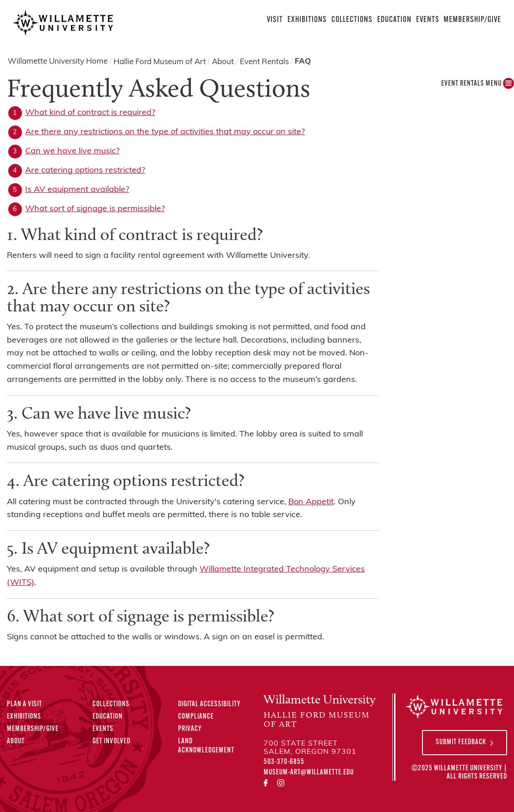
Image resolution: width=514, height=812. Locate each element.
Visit (275, 20)
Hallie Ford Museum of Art (160, 62)
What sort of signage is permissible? (95, 209)
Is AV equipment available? (77, 190)
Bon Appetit (311, 502)
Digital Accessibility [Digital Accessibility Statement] (209, 704)
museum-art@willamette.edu (309, 773)
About (223, 62)
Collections (352, 20)
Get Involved (111, 741)
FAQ (303, 62)
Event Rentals (264, 62)
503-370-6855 (284, 762)
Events (428, 20)
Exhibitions (307, 20)
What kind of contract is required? (90, 113)
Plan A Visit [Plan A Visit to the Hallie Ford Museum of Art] (24, 704)
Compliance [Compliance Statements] (196, 717)
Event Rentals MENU (478, 86)
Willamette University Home (58, 62)
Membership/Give (472, 20)
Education (394, 20)
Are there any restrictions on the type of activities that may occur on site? (165, 132)
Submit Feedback (461, 742)
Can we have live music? (72, 151)
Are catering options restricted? (85, 171)
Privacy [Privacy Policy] (190, 729)
